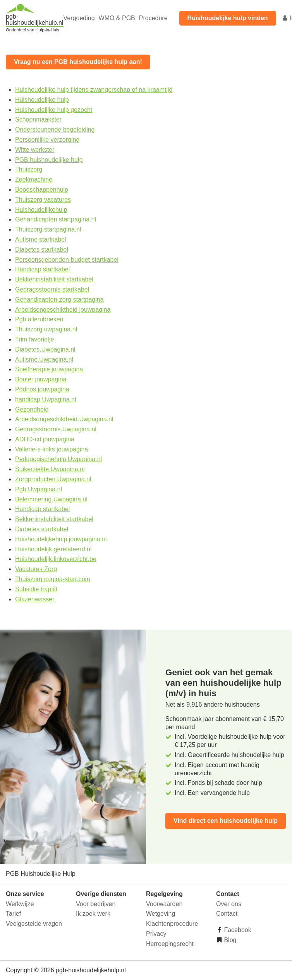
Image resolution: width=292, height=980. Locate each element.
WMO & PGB (117, 18)
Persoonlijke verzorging (47, 140)
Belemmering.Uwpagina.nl (51, 499)
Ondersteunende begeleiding (55, 130)
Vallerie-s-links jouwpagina (52, 449)
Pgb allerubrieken (39, 319)
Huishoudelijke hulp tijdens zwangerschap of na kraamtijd (94, 90)
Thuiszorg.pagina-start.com (53, 579)
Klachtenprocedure (172, 924)
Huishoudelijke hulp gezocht (54, 110)
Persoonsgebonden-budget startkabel (67, 260)
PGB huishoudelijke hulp (49, 160)
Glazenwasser (35, 599)
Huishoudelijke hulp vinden (228, 18)
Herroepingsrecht (170, 944)
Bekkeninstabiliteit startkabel (54, 279)
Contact (227, 914)
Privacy (156, 934)
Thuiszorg (29, 169)
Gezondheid (32, 409)
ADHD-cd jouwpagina (45, 439)
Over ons (229, 904)
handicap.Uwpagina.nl (46, 399)
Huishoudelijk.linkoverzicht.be (56, 559)
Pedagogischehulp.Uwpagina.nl (58, 459)
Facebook (237, 930)
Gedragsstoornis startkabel (52, 289)
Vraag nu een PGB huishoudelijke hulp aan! (78, 62)
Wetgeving (161, 914)
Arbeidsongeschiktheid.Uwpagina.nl (64, 419)
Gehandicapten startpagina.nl (56, 219)
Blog (229, 940)
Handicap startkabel (42, 269)
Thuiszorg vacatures (43, 200)
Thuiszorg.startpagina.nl (48, 229)
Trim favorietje (35, 339)
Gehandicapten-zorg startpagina (59, 299)
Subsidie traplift (36, 589)
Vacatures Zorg (36, 569)
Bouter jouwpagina (41, 379)
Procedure (153, 18)
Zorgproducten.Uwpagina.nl (53, 479)
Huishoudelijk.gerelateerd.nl (53, 549)
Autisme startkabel (41, 239)
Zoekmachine (34, 179)
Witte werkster (35, 150)
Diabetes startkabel (42, 250)
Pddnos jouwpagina (42, 389)
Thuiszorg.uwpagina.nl (46, 329)
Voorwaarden (164, 904)
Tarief (13, 914)
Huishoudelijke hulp (42, 100)
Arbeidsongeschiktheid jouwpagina (63, 310)
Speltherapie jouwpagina (49, 369)
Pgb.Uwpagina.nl (39, 489)
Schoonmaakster (38, 119)
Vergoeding (79, 18)
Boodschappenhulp (42, 190)
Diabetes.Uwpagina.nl (45, 349)
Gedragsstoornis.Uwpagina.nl (56, 429)
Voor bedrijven (96, 904)
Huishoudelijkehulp (41, 210)
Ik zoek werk (93, 914)
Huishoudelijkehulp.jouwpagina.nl (61, 539)
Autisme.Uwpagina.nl (44, 360)
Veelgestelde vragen (34, 924)
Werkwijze (20, 904)
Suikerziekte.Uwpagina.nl (50, 469)
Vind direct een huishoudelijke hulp (226, 821)
